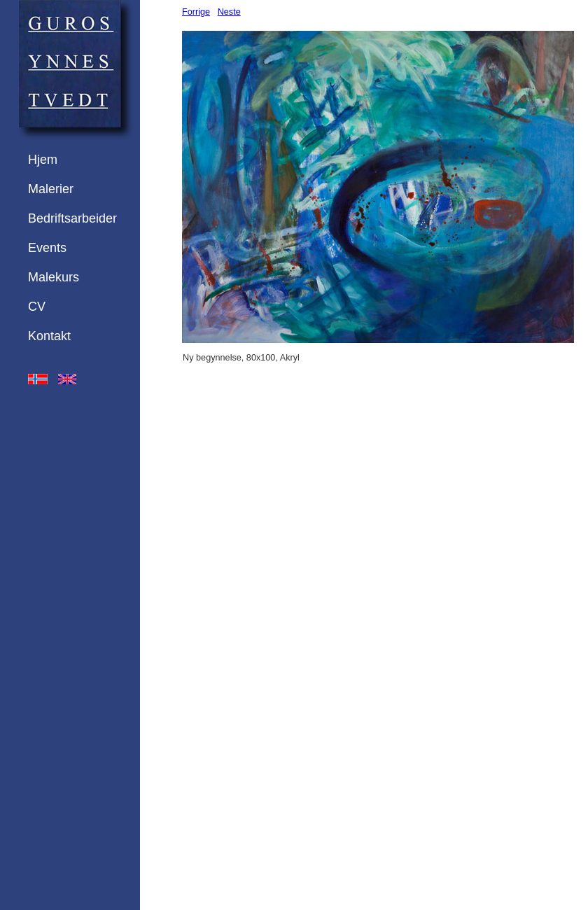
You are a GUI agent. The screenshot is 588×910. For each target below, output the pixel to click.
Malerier (51, 189)
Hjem (43, 160)
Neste (229, 12)
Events (47, 248)
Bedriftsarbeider (72, 218)
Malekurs (54, 277)
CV (37, 307)
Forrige (196, 12)
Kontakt (49, 336)
